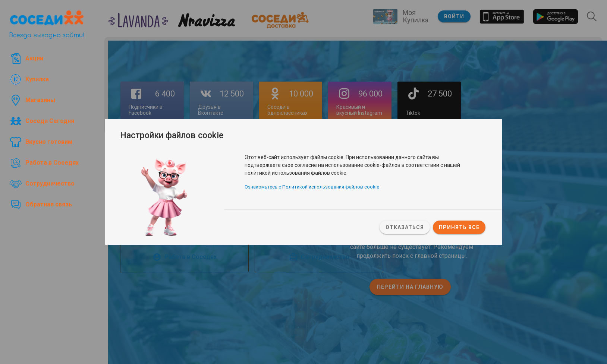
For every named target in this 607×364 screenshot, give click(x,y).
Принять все (459, 227)
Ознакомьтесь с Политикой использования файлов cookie (312, 187)
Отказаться (405, 227)
